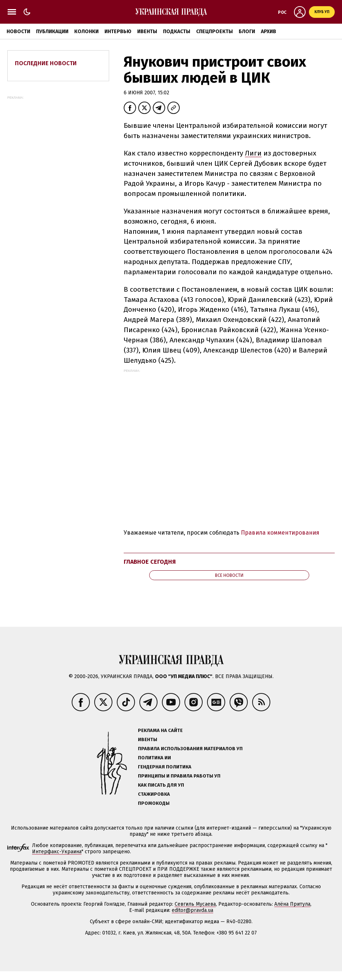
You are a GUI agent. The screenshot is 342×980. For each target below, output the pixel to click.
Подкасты (177, 32)
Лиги (253, 153)
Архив (269, 32)
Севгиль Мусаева (195, 904)
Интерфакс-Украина (57, 852)
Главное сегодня (150, 562)
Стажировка (154, 794)
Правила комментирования (280, 533)
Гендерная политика (165, 767)
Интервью (118, 32)
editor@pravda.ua (192, 910)
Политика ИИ (154, 758)
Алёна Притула (292, 904)
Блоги (247, 32)
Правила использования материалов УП (190, 749)
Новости (18, 32)
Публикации (52, 32)
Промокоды (154, 803)
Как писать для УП (161, 785)
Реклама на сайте (160, 730)
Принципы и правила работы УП (179, 776)
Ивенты (147, 32)
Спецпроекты (214, 32)
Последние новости (46, 63)
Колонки (86, 32)
